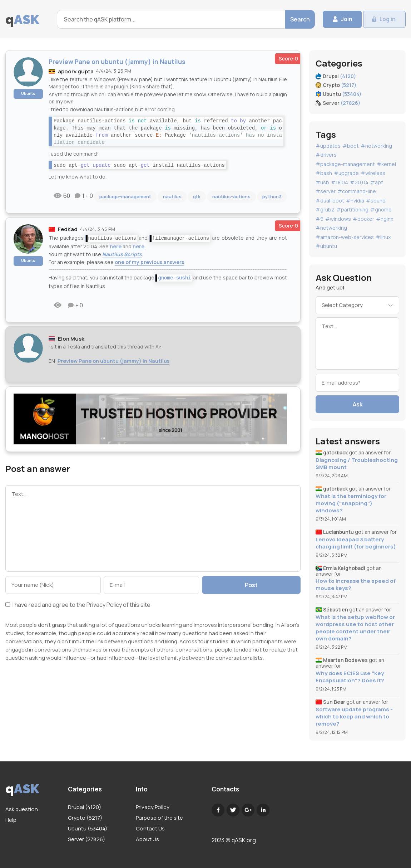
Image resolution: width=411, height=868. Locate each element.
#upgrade (346, 173)
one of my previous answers (149, 262)
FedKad (68, 229)
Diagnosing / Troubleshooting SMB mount (357, 464)
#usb (322, 182)
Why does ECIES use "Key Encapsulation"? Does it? (350, 677)
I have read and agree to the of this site (78, 605)
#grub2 (325, 209)
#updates (328, 146)
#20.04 (359, 182)
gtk (197, 196)
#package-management (345, 164)
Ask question (22, 809)
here (116, 246)
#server (326, 191)
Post (253, 585)
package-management (125, 196)
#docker (363, 219)
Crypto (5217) (85, 818)
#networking (376, 146)
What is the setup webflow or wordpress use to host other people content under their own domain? (355, 628)
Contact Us (150, 828)
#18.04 (340, 182)
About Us (147, 839)
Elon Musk (71, 339)
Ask (358, 404)
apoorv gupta (76, 71)
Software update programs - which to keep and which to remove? (354, 717)
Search (294, 19)
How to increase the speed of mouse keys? (356, 585)
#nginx (385, 219)
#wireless (373, 173)
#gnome (381, 209)
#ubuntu (326, 246)
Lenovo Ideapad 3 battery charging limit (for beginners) (356, 543)
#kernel (386, 164)
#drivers (326, 155)
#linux (383, 237)
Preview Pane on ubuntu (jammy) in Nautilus (113, 361)
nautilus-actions (231, 196)
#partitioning (352, 209)
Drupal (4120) (85, 807)
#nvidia (355, 201)
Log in (387, 19)
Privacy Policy (104, 605)
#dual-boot (330, 201)
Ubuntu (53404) (88, 828)
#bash (324, 173)
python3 (272, 196)
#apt (377, 182)
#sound (376, 201)
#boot (351, 146)
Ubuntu (28, 93)
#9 (320, 219)
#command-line (357, 191)
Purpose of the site (159, 818)
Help (11, 820)
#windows (338, 219)
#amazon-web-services (345, 237)
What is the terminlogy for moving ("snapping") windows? (351, 503)
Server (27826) (86, 839)
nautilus (172, 196)
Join (341, 19)
